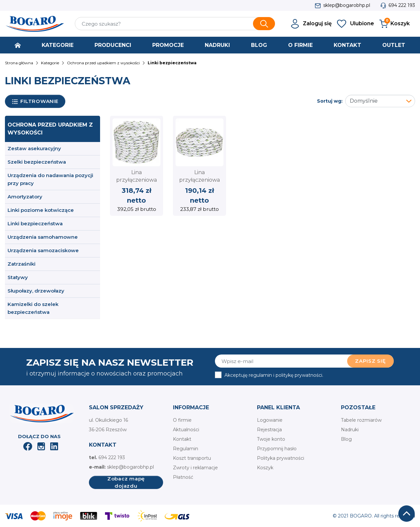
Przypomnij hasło (277, 449)
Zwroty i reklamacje (195, 468)
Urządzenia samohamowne (43, 237)
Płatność (183, 477)
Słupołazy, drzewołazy (36, 291)
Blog (346, 439)
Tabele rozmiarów (361, 420)
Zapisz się (370, 361)
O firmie (182, 420)
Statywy (18, 277)
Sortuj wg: (330, 101)
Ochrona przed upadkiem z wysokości (50, 129)
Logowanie (270, 420)
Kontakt (182, 439)
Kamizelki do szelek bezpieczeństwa (33, 308)
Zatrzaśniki (21, 264)
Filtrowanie (35, 101)
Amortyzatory (25, 197)
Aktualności (186, 430)
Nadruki (350, 430)
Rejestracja (269, 430)
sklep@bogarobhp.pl (347, 5)
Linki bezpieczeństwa (35, 223)
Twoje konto (271, 439)
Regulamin (186, 449)
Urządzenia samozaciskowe (43, 250)
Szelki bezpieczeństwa (37, 162)
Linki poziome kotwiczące (41, 210)
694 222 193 (402, 5)
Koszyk (265, 468)
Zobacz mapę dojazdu (126, 482)
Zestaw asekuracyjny (34, 148)
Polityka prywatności (281, 458)
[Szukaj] (175, 24)
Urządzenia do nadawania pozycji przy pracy (50, 179)
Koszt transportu (192, 458)
